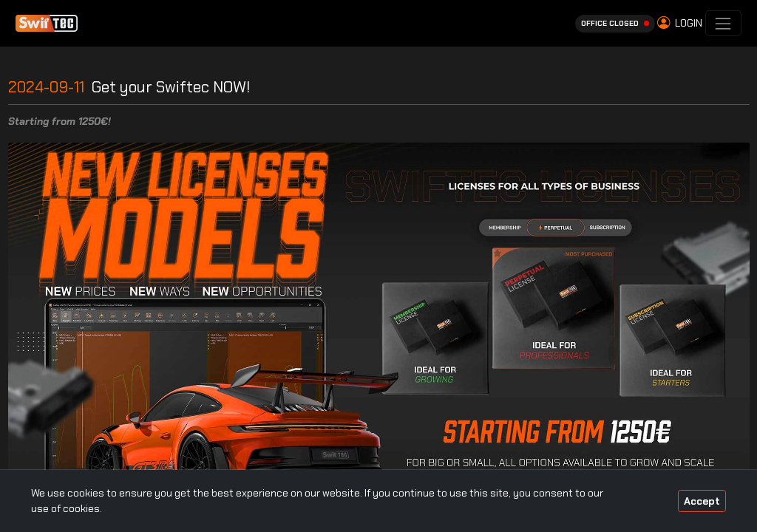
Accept (702, 501)
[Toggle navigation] (723, 23)
